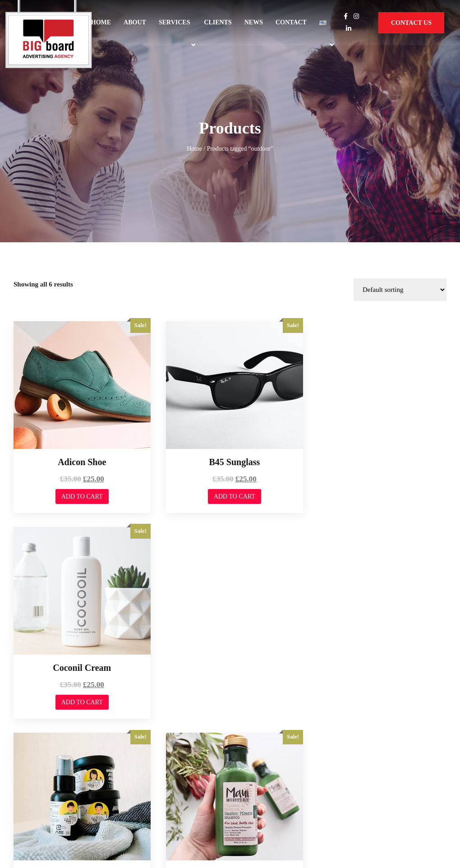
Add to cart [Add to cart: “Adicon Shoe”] (80, 403)
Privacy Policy (367, 796)
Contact (291, 22)
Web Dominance (40, 799)
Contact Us (411, 23)
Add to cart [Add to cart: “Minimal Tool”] (379, 604)
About (135, 22)
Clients (218, 22)
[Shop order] (400, 199)
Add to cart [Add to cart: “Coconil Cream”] (379, 403)
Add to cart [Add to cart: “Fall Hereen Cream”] (80, 604)
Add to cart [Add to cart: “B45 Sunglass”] (230, 403)
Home (101, 22)
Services (175, 22)
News (254, 22)
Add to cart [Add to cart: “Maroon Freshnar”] (230, 604)
